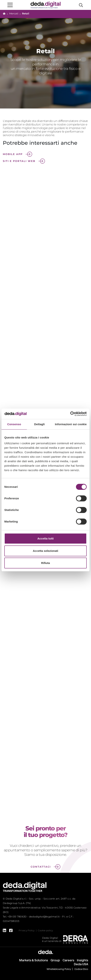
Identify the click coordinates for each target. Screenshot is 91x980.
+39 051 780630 (17, 917)
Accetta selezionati (45, 551)
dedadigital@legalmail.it (44, 917)
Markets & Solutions (34, 960)
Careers (68, 960)
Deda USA (81, 964)
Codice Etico (81, 969)
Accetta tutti (46, 538)
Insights (83, 960)
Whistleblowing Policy (59, 969)
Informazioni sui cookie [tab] (71, 424)
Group (55, 960)
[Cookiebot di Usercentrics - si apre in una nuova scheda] (70, 414)
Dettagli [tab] (39, 424)
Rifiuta (46, 563)
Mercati (14, 14)
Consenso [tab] (14, 424)
